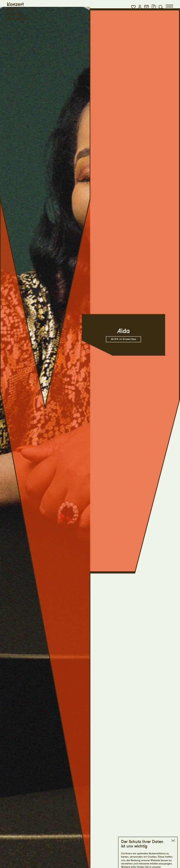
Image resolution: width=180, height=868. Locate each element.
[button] (133, 7)
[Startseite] (17, 11)
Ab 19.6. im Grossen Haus (123, 336)
